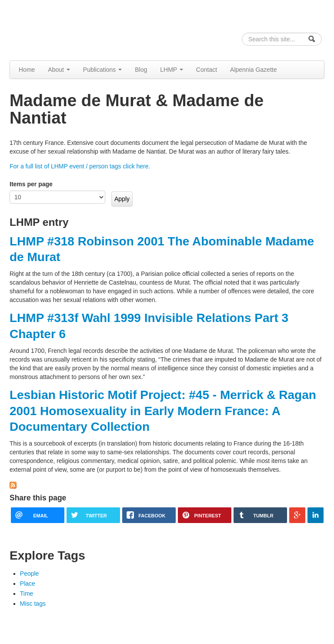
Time (27, 594)
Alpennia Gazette (253, 70)
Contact (207, 70)
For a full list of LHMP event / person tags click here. (80, 166)
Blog (141, 70)
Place (28, 584)
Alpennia (54, 29)
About (59, 70)
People (30, 574)
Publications (102, 70)
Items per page (31, 184)
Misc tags (33, 604)
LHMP (172, 70)
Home (27, 70)
